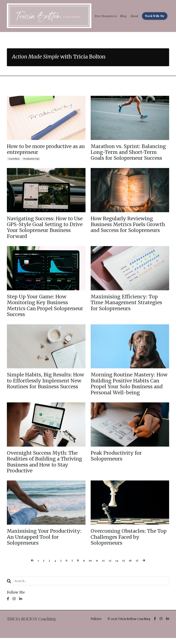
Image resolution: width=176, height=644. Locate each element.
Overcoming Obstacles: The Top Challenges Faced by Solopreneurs (125, 543)
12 (103, 566)
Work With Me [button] (155, 16)
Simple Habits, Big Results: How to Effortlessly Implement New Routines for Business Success (45, 387)
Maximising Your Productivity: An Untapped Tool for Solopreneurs (45, 543)
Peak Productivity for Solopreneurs (117, 460)
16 (131, 566)
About (134, 16)
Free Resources (106, 16)
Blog (123, 16)
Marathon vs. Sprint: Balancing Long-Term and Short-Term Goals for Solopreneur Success (129, 153)
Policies (96, 625)
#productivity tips (31, 159)
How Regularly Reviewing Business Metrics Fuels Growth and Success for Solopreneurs (129, 226)
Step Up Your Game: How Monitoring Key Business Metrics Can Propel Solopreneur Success (38, 308)
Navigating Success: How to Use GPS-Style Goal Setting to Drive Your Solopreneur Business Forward (46, 229)
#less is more (14, 159)
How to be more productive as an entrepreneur (44, 149)
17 (138, 566)
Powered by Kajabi (159, 635)
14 (117, 566)
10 (90, 566)
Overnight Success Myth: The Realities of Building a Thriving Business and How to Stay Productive (46, 466)
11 (97, 566)
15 (124, 566)
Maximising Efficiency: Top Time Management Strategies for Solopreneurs (128, 305)
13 (110, 566)
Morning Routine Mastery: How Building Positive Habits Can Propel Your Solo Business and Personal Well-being (128, 387)
